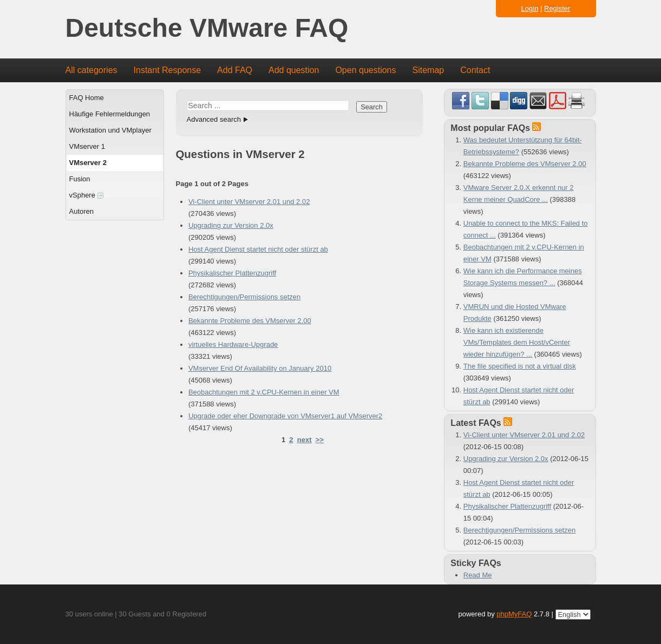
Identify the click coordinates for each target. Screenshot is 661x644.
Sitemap (428, 70)
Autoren (82, 211)
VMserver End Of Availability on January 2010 (260, 368)
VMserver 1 (87, 146)
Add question (294, 70)
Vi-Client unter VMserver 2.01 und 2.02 (249, 202)
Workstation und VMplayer (110, 130)
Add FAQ (235, 70)
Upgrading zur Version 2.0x (231, 225)
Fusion (80, 179)
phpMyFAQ (514, 614)
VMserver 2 (88, 163)
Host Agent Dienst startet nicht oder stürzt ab (258, 249)
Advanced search (214, 119)
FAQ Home (87, 98)
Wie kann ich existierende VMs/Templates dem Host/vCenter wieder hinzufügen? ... (517, 342)
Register (557, 8)
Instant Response (168, 70)
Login (530, 8)
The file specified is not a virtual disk (520, 366)
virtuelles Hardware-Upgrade (233, 344)
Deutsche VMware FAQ (207, 28)
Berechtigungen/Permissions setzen (244, 297)
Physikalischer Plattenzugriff (232, 273)
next (305, 440)
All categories (91, 70)
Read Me (478, 575)
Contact (475, 70)
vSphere (86, 195)
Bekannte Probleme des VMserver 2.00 (250, 321)
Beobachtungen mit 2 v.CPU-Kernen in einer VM (264, 392)
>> (320, 440)
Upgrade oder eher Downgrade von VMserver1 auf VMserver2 (285, 416)
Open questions (365, 70)
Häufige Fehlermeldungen (110, 114)
